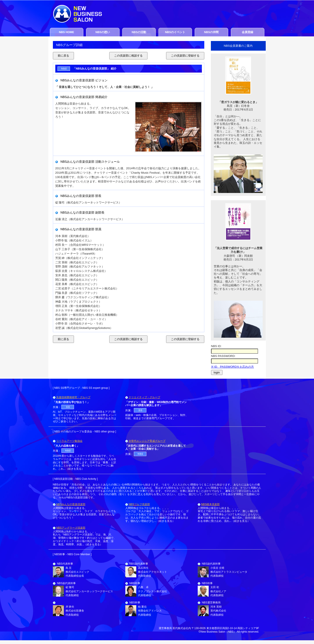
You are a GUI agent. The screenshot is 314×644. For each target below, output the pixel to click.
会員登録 (248, 32)
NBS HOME (67, 32)
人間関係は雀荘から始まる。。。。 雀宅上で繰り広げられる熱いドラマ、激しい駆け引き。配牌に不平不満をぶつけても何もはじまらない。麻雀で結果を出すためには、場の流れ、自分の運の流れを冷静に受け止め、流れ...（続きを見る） (229, 515)
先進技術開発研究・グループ (73, 397)
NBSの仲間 (211, 32)
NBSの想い (103, 32)
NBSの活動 (139, 32)
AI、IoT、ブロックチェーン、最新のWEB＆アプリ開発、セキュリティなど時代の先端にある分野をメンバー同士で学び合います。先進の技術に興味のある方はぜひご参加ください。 (84, 417)
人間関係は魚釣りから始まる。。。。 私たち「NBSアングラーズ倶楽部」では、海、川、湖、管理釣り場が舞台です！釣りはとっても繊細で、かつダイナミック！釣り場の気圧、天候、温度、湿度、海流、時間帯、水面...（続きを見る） (84, 538)
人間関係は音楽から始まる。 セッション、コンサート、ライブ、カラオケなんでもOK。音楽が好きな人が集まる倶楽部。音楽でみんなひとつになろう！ (84, 513)
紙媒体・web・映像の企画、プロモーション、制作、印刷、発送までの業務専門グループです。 (157, 417)
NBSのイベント (175, 32)
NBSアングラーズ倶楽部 (71, 528)
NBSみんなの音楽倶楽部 (71, 504)
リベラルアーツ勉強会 (69, 441)
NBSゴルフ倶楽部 (139, 504)
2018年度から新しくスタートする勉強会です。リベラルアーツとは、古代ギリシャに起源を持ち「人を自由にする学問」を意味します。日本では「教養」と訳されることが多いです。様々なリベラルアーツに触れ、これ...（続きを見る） (84, 462)
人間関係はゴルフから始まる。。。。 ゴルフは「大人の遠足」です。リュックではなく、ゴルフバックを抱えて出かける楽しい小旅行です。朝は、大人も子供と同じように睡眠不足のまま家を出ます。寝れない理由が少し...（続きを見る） (157, 515)
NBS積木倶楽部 (210, 504)
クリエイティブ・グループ (144, 397)
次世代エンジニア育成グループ (147, 441)
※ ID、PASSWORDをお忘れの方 (233, 367)
